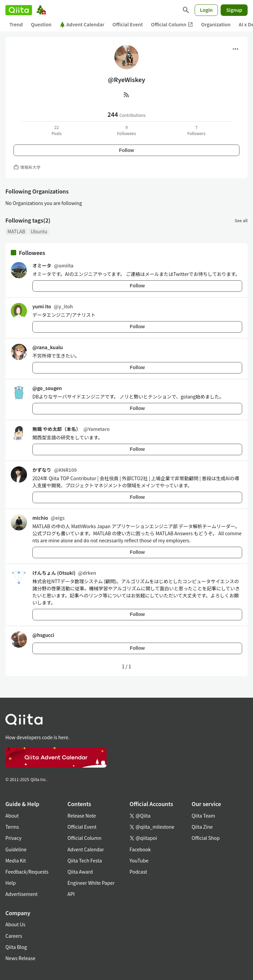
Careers (14, 936)
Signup (234, 10)
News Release (20, 958)
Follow (126, 150)
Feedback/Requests (27, 872)
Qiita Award (80, 872)
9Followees (126, 130)
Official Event (128, 24)
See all (241, 220)
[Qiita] (19, 10)
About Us (15, 924)
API (71, 894)
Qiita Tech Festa (85, 860)
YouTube (139, 860)
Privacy (13, 838)
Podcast (138, 872)
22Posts (57, 130)
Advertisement (22, 894)
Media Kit (16, 860)
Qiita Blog (16, 947)
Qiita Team (203, 816)
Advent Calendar (82, 24)
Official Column (172, 24)
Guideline (16, 849)
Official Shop (206, 838)
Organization (216, 24)
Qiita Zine (202, 827)
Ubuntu (39, 231)
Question (41, 24)
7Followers (196, 130)
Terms (12, 827)
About (12, 816)
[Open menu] (235, 49)
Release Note (82, 816)
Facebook (140, 849)
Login (206, 10)
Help (11, 883)
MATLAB (16, 231)
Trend (16, 24)
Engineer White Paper (91, 883)
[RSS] (126, 95)
